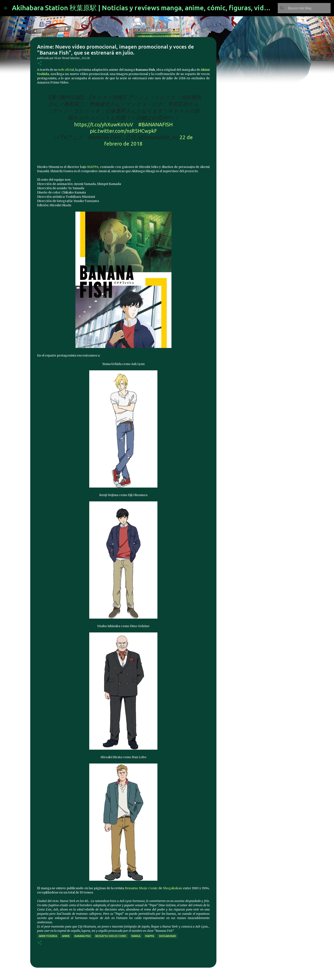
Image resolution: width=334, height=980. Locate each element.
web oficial (66, 70)
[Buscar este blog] (308, 8)
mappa (150, 936)
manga (136, 936)
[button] (40, 64)
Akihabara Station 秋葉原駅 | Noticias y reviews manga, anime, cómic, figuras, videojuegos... (155, 8)
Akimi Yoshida (48, 936)
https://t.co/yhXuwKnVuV (104, 125)
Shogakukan (173, 888)
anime (66, 936)
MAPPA (93, 167)
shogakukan (167, 936)
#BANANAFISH (155, 125)
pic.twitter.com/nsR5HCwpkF (123, 131)
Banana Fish (83, 936)
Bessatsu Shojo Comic (141, 888)
